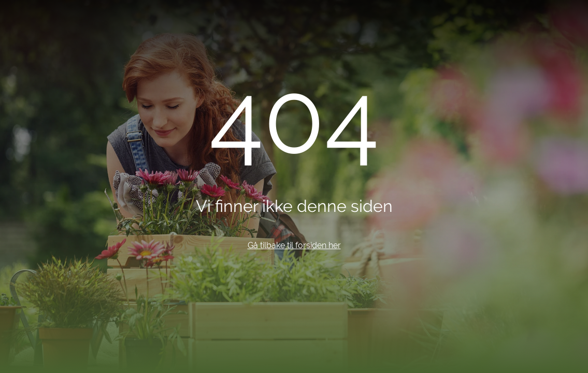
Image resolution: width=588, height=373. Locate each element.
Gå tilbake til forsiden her (294, 245)
